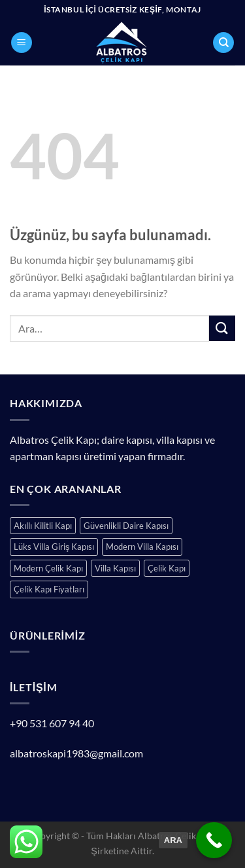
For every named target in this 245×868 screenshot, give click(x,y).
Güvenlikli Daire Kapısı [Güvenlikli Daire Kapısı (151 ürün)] (126, 526)
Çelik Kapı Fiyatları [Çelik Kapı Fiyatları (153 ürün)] (49, 589)
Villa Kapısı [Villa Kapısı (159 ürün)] (115, 568)
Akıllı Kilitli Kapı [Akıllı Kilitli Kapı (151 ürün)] (43, 526)
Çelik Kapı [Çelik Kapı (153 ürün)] (167, 568)
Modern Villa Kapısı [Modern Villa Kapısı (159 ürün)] (142, 547)
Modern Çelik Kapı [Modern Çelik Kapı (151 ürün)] (48, 568)
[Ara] (223, 43)
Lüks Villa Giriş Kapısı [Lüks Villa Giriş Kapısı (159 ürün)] (54, 547)
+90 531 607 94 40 (52, 723)
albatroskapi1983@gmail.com (76, 753)
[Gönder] (222, 328)
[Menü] (22, 43)
